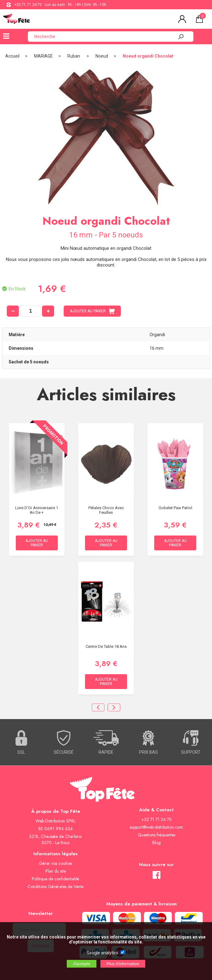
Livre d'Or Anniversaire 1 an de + (37, 510)
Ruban (74, 56)
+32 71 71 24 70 (28, 5)
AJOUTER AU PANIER (92, 311)
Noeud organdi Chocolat (148, 56)
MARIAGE (43, 56)
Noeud (102, 56)
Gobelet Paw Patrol (175, 508)
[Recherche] (105, 37)
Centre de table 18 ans (106, 646)
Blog (157, 843)
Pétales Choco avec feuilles (106, 510)
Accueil (12, 56)
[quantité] (30, 311)
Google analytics (102, 953)
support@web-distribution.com (156, 827)
